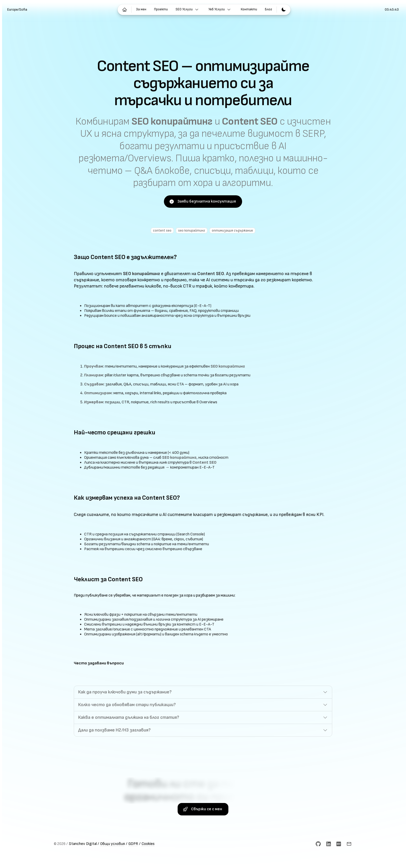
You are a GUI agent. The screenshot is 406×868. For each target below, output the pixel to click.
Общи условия (113, 861)
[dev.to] (339, 861)
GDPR (133, 861)
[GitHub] (318, 861)
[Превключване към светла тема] (284, 10)
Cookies (148, 861)
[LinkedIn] (328, 861)
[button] (203, 705)
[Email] (349, 861)
